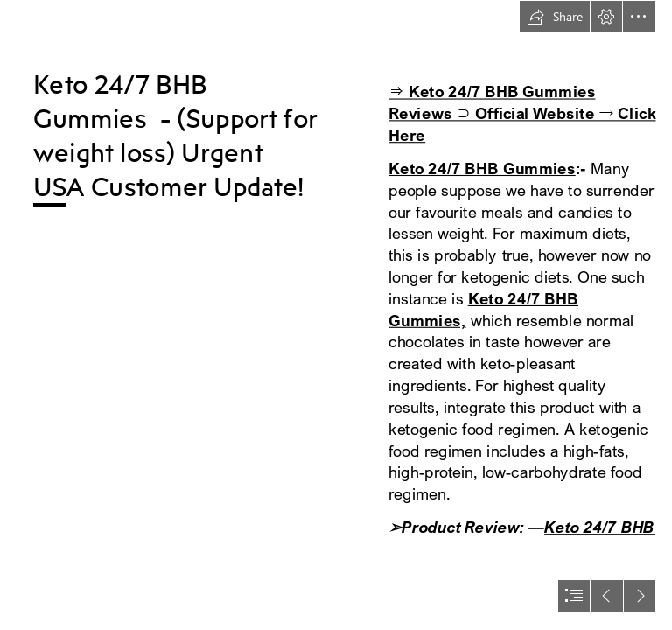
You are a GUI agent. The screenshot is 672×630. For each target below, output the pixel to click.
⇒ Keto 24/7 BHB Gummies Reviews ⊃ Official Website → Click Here (522, 113)
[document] (336, 315)
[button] (555, 17)
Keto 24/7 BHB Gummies (482, 168)
